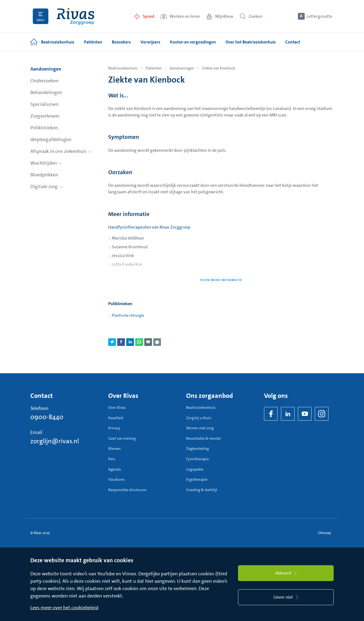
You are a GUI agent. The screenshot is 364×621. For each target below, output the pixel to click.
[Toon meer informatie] (221, 269)
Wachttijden (46, 163)
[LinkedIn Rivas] (288, 414)
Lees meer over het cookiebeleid (64, 608)
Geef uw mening (122, 438)
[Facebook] (271, 414)
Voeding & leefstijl (202, 490)
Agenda (115, 469)
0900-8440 (47, 417)
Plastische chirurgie (128, 315)
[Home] (75, 16)
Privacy (114, 428)
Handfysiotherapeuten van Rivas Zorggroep (149, 227)
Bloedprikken (44, 175)
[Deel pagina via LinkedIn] (130, 342)
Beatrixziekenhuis (123, 68)
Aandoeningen (46, 69)
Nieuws (115, 448)
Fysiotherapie (197, 459)
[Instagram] (322, 414)
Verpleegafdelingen (51, 139)
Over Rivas (117, 407)
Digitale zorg (47, 186)
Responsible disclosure (127, 490)
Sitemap (325, 533)
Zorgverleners (45, 116)
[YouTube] (305, 414)
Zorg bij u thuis (199, 418)
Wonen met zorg (200, 428)
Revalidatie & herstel (203, 438)
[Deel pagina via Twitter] (112, 342)
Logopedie (195, 469)
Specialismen (44, 104)
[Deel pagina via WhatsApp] (139, 342)
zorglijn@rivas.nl (55, 441)
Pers (112, 459)
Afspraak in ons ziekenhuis (61, 151)
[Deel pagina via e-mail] (148, 342)
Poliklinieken (44, 128)
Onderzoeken (44, 81)
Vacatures (116, 479)
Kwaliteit (116, 418)
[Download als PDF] (157, 342)
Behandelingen (46, 92)
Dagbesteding (197, 448)
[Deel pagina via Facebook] (121, 342)
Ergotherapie (197, 479)
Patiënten (154, 68)
